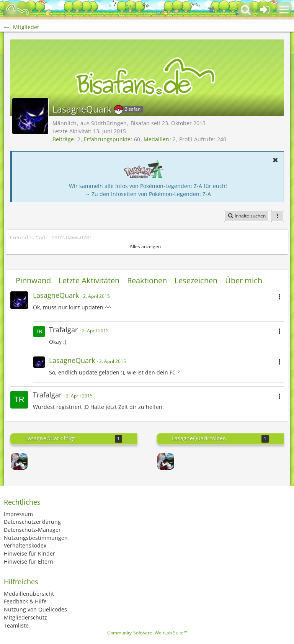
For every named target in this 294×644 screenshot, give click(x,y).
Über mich (244, 280)
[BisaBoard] (17, 10)
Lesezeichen (196, 280)
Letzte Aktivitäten (89, 280)
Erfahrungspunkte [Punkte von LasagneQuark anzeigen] (107, 139)
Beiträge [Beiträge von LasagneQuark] (63, 139)
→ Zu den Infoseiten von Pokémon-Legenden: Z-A (148, 194)
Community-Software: (147, 633)
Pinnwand (33, 280)
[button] (284, 10)
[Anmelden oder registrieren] (265, 10)
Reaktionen (147, 280)
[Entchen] (19, 461)
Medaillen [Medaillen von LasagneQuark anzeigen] (156, 139)
